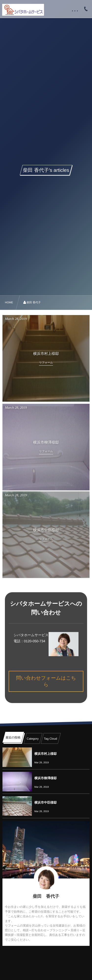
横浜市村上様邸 (46, 754)
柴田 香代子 (46, 896)
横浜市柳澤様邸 (46, 778)
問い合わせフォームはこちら (46, 681)
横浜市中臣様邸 (46, 802)
